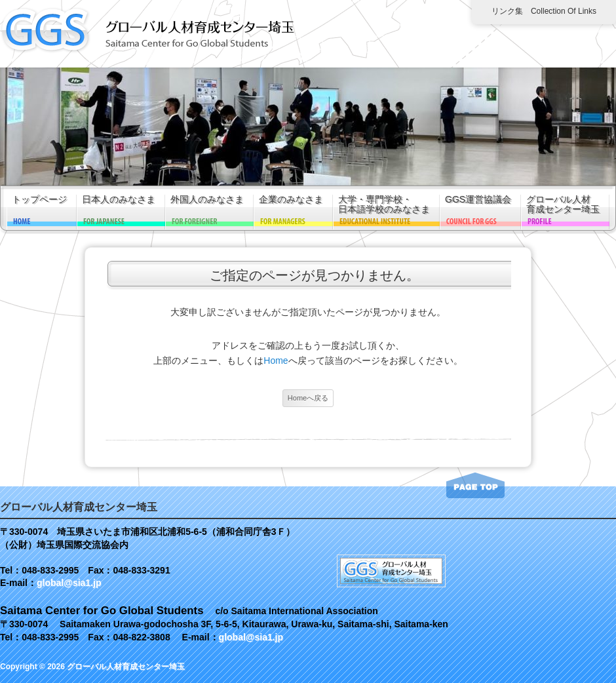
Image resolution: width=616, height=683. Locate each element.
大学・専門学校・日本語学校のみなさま (384, 205)
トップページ (39, 200)
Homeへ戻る (308, 398)
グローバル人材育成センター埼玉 (563, 205)
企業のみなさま (291, 200)
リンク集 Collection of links (544, 11)
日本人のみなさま (119, 200)
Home (276, 361)
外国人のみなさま (207, 200)
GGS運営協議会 (478, 200)
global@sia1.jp (69, 583)
